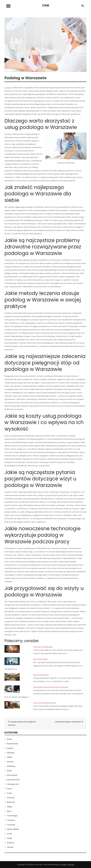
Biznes (10, 739)
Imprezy (10, 762)
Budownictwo (13, 744)
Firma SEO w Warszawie (43, 647)
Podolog (8, 88)
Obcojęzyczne (13, 784)
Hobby (10, 757)
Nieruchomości (13, 780)
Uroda (9, 834)
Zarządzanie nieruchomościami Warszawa (51, 687)
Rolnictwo (11, 802)
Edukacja (11, 753)
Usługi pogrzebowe (41, 675)
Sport (9, 811)
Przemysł (11, 798)
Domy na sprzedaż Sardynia (45, 703)
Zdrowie (10, 847)
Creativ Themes (67, 865)
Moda (9, 771)
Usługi (9, 838)
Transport (11, 820)
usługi (60, 220)
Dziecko (10, 748)
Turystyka (11, 825)
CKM (46, 5)
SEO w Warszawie (40, 659)
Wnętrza (10, 843)
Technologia (12, 816)
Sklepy (10, 807)
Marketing (11, 766)
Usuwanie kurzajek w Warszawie (68, 722)
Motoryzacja (12, 775)
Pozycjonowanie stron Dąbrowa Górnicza (22, 723)
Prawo (9, 793)
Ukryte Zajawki (13, 829)
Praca (9, 789)
